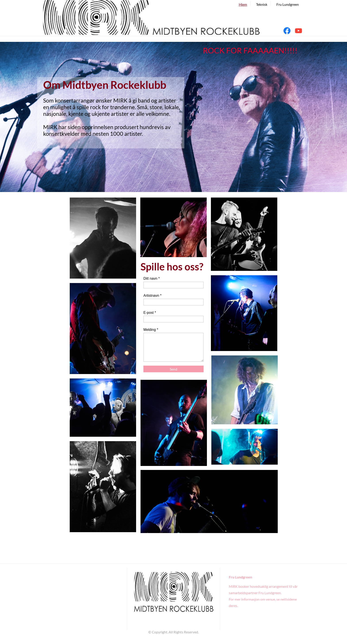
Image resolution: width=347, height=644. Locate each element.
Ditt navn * (152, 278)
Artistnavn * (152, 296)
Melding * (151, 330)
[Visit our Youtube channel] (299, 31)
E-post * (150, 313)
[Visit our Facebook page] (287, 31)
